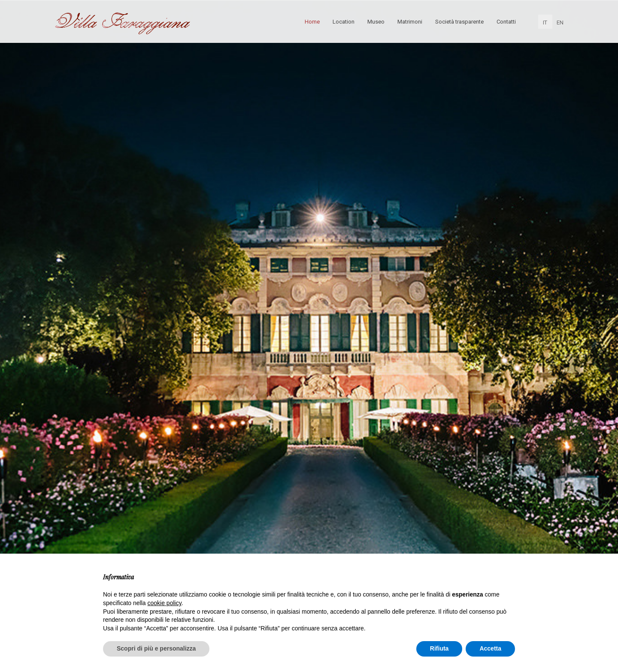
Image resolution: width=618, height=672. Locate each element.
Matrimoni (410, 22)
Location (344, 22)
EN (560, 23)
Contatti (506, 22)
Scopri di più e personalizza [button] (156, 648)
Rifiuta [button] (439, 648)
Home (312, 22)
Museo (376, 22)
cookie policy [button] (165, 603)
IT (545, 23)
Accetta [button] (490, 648)
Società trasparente (459, 22)
